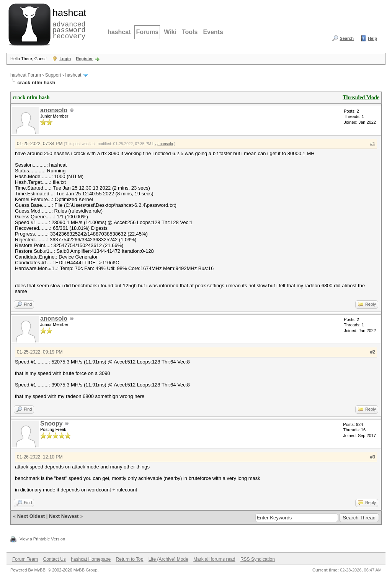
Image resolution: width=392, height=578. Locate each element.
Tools (190, 32)
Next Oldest (31, 516)
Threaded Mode (361, 97)
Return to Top (130, 559)
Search (347, 38)
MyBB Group (86, 570)
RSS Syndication (258, 559)
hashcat (119, 32)
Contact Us (54, 559)
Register (84, 59)
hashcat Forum (26, 75)
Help (372, 38)
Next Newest (64, 516)
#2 (373, 352)
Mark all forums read (214, 559)
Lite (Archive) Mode (168, 559)
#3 (373, 457)
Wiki (170, 32)
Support (53, 75)
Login (65, 59)
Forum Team (25, 559)
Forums (147, 32)
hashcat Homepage (91, 559)
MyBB (40, 570)
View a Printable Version (42, 539)
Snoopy (51, 423)
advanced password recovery (68, 23)
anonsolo (54, 110)
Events (213, 32)
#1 (373, 144)
